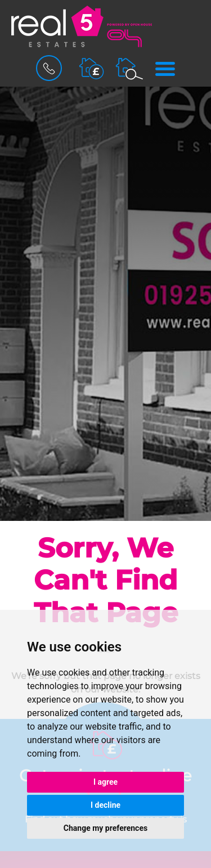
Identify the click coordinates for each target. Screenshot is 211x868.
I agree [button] (105, 782)
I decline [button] (105, 805)
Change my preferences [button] (105, 828)
